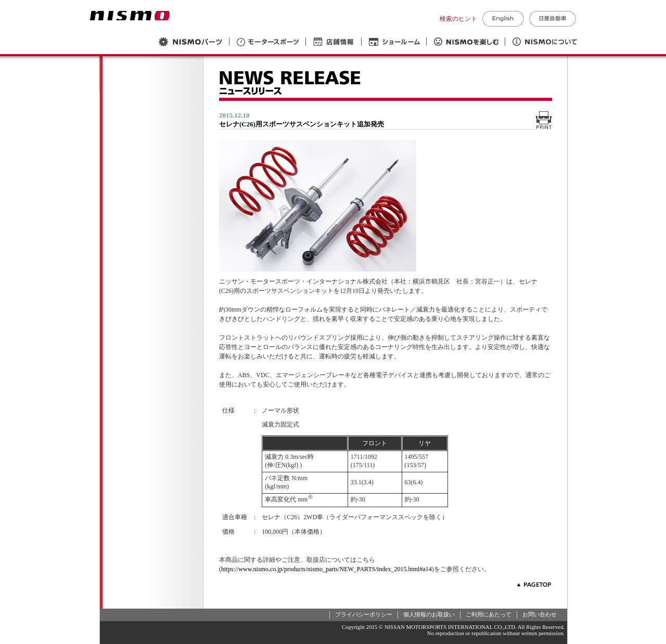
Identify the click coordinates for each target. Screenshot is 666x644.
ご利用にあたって (489, 614)
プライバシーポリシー (364, 614)
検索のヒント (458, 19)
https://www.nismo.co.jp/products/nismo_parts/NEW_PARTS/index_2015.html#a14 (326, 569)
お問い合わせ (540, 614)
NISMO (130, 16)
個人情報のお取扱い (429, 614)
